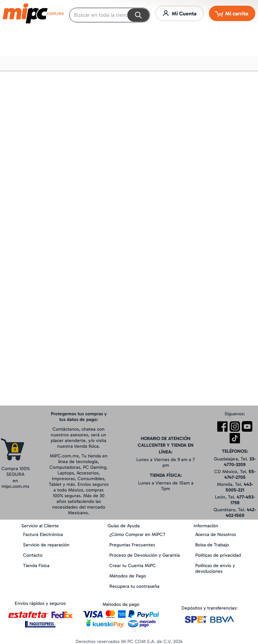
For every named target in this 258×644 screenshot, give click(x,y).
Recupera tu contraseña (134, 586)
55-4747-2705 (240, 474)
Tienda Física (36, 566)
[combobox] (110, 15)
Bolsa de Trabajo (212, 545)
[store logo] (33, 13)
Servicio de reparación (46, 545)
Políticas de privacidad (218, 555)
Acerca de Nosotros (216, 534)
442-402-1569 (241, 513)
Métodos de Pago (128, 576)
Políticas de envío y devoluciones (215, 568)
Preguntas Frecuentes (132, 545)
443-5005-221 (239, 487)
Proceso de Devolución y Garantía (145, 555)
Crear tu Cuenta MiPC (133, 566)
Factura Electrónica (43, 534)
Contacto (33, 555)
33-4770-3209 (240, 462)
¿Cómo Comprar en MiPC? (137, 534)
